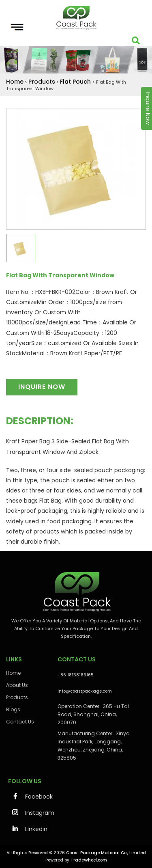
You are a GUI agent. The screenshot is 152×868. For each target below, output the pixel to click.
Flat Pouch (76, 82)
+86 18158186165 (76, 675)
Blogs (13, 709)
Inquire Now (42, 387)
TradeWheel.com (89, 860)
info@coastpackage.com (85, 691)
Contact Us (20, 722)
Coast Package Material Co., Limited (106, 853)
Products (42, 82)
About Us (17, 685)
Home (15, 82)
